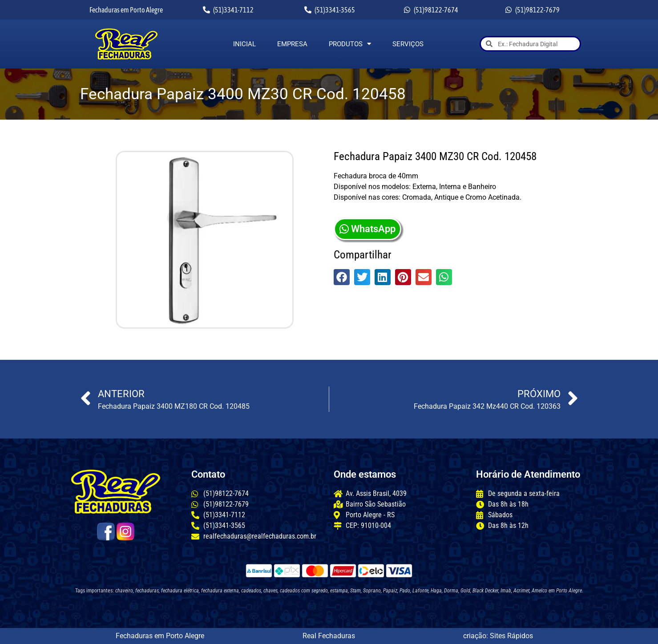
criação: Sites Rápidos (498, 636)
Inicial (244, 44)
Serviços (408, 44)
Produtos (350, 44)
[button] (342, 277)
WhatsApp (367, 229)
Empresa (292, 44)
